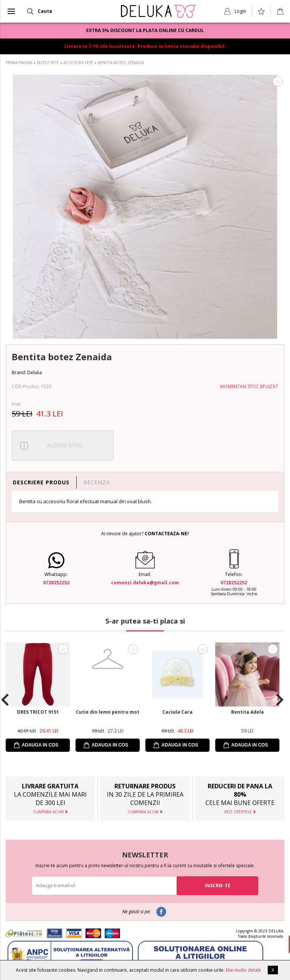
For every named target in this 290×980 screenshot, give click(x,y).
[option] (145, 207)
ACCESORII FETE (78, 63)
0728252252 (56, 583)
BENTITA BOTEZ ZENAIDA (121, 63)
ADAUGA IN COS (40, 745)
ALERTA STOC (65, 445)
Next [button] (280, 700)
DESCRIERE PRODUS (41, 482)
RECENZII (97, 482)
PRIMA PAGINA (19, 63)
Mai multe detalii (243, 970)
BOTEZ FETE (48, 63)
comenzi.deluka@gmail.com (145, 583)
